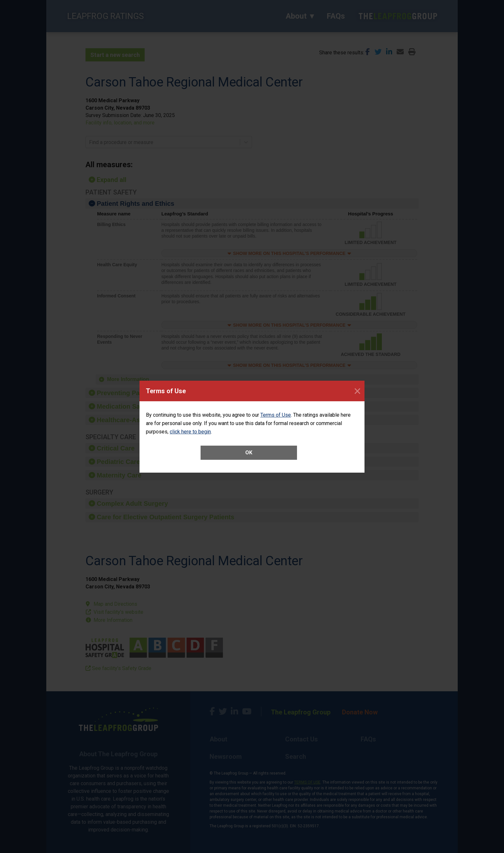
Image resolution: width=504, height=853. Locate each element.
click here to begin (190, 432)
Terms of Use (276, 415)
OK (249, 453)
